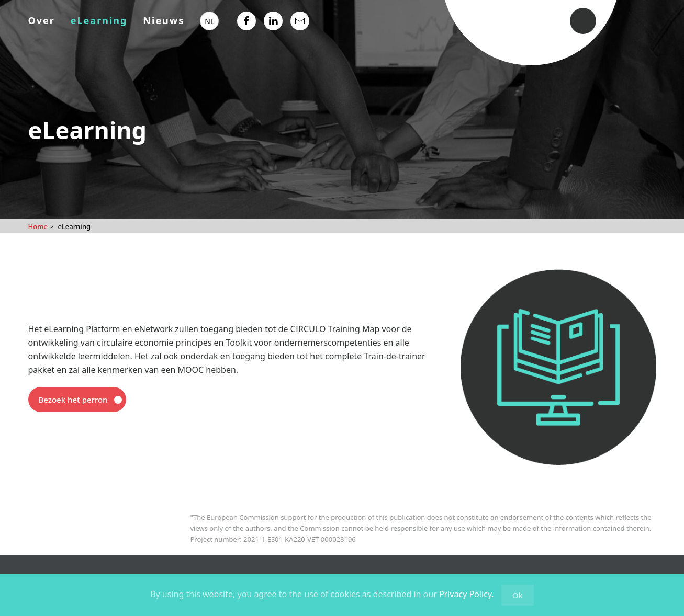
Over (42, 20)
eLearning (99, 20)
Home (38, 226)
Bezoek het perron (73, 400)
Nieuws (164, 20)
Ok (518, 595)
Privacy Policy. (467, 594)
